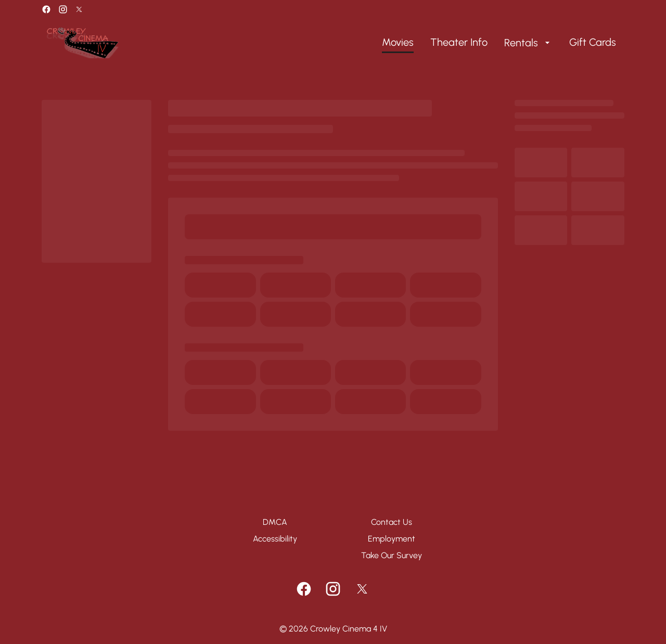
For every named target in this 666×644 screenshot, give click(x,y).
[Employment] (392, 539)
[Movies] (398, 43)
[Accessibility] (275, 539)
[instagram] (63, 9)
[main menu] (499, 43)
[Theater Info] (459, 43)
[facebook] (46, 9)
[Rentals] (528, 43)
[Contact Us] (392, 522)
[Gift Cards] (593, 43)
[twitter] (79, 9)
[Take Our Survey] (392, 556)
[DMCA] (275, 522)
